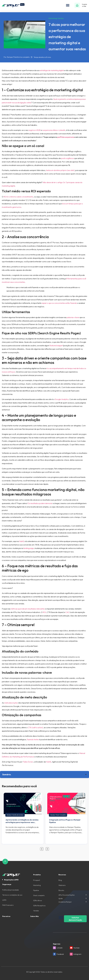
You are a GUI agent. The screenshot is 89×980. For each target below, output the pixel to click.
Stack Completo (61, 815)
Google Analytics (62, 399)
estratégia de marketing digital (52, 70)
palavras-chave (73, 317)
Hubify (22, 541)
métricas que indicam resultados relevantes (28, 609)
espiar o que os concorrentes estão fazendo (59, 303)
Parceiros (6, 916)
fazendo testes (33, 739)
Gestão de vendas (18, 815)
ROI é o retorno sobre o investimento (18, 197)
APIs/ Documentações (67, 895)
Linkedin (60, 948)
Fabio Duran (28, 762)
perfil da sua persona (66, 137)
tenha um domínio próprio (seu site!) (60, 170)
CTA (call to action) (35, 727)
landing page (29, 548)
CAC (67, 612)
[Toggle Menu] (61, 918)
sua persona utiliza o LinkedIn (54, 130)
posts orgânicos (68, 158)
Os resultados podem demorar (40, 503)
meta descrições (11, 703)
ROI (44, 612)
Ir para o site (84, 5)
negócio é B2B (35, 130)
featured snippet (56, 346)
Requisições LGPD (11, 880)
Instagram (77, 954)
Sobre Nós (35, 916)
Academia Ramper (65, 902)
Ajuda (61, 898)
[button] (68, 5)
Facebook (60, 954)
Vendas (9, 815)
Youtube (76, 948)
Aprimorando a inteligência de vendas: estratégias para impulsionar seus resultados (22, 822)
